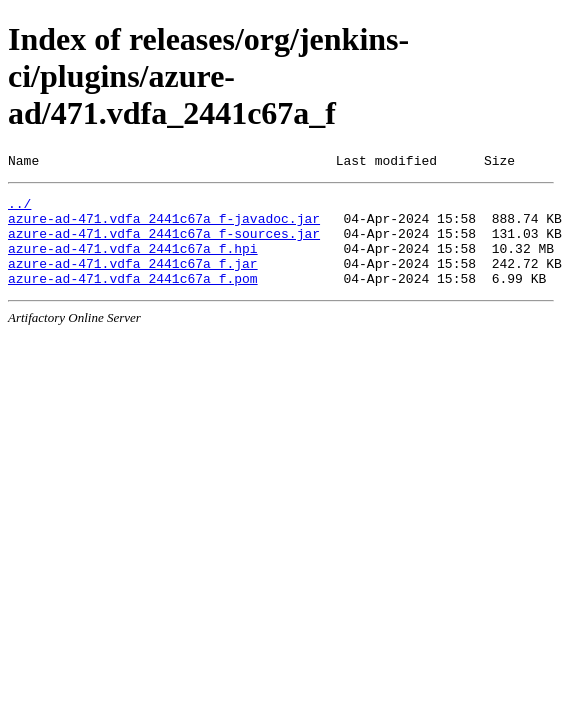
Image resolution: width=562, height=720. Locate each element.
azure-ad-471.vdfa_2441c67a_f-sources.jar (164, 245)
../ (19, 209)
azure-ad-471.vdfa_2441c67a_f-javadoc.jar (164, 227)
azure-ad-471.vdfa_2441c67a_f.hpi (133, 263)
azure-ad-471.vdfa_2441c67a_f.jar (133, 281)
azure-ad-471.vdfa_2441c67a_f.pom (133, 299)
